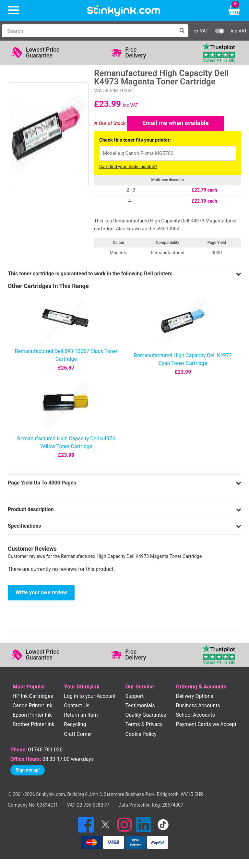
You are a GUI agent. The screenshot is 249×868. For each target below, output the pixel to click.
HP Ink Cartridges (33, 697)
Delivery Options (194, 697)
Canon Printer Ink (33, 706)
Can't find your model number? (128, 167)
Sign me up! (28, 771)
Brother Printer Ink (34, 726)
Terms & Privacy (144, 726)
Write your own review (41, 593)
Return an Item (81, 716)
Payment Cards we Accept (206, 726)
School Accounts (195, 716)
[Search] (89, 31)
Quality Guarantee (146, 716)
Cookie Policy (141, 735)
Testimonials (140, 706)
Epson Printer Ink (32, 716)
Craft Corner (78, 735)
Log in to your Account (90, 697)
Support (134, 697)
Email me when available (176, 124)
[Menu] (13, 11)
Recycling (75, 726)
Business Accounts (198, 706)
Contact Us (77, 706)
